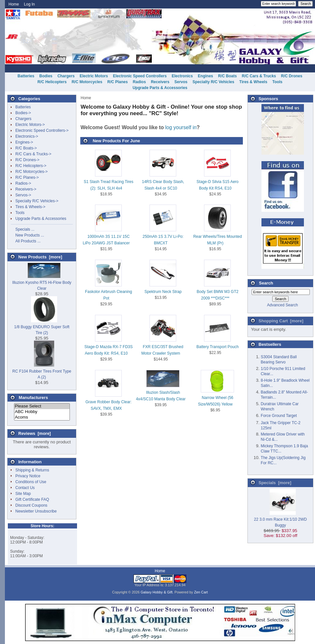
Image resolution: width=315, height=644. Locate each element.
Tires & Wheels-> (30, 207)
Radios (139, 82)
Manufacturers (33, 398)
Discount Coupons (31, 505)
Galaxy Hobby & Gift (157, 592)
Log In (29, 4)
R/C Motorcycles (87, 82)
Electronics (182, 76)
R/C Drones (292, 76)
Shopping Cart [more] (281, 321)
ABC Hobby (42, 412)
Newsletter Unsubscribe (36, 511)
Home (14, 4)
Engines (205, 76)
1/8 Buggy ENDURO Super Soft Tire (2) (42, 327)
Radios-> (23, 183)
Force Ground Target (279, 416)
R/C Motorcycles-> (31, 172)
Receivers (160, 82)
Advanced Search (283, 305)
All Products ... (28, 241)
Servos (181, 82)
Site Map (23, 494)
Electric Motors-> (30, 125)
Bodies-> (23, 113)
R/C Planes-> (27, 177)
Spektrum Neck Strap (163, 292)
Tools (277, 82)
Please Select (42, 406)
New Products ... (30, 235)
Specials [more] (275, 483)
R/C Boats (227, 76)
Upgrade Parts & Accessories (160, 88)
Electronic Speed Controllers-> (42, 130)
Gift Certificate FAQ (32, 499)
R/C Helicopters (52, 82)
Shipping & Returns (32, 470)
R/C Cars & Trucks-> (33, 154)
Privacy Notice (28, 476)
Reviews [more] (35, 433)
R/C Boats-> (26, 148)
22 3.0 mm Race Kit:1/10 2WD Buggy (280, 519)
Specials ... (25, 229)
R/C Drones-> (27, 160)
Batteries (26, 76)
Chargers (66, 76)
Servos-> (23, 195)
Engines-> (24, 142)
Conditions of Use (31, 482)
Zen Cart (201, 592)
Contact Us (25, 488)
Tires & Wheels (253, 82)
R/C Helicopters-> (31, 166)
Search (266, 283)
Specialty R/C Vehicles (213, 82)
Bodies (46, 76)
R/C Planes (118, 82)
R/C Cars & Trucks (259, 76)
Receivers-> (26, 189)
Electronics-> (27, 136)
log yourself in (181, 127)
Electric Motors (94, 76)
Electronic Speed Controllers (140, 76)
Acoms (42, 417)
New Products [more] (40, 257)
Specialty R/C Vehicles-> (37, 201)
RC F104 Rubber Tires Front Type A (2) (42, 371)
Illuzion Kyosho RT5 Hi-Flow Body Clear (42, 283)
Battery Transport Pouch (218, 347)
